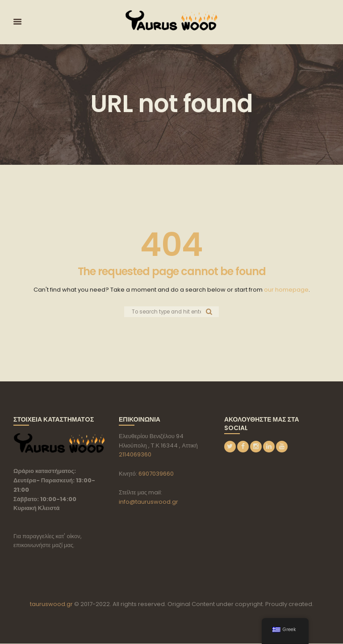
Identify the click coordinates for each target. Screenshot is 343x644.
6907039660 (156, 474)
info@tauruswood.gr (148, 502)
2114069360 (135, 455)
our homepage (286, 290)
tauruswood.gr (51, 604)
